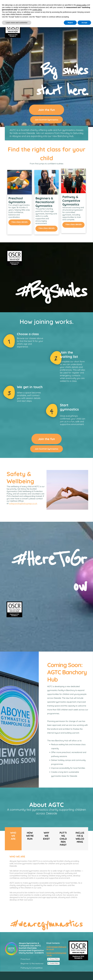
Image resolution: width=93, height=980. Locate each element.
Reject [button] (70, 23)
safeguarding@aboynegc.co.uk (23, 503)
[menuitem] (32, 959)
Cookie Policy (54, 963)
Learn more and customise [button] (17, 23)
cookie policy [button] (37, 10)
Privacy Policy (54, 959)
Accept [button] (84, 23)
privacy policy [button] (81, 5)
